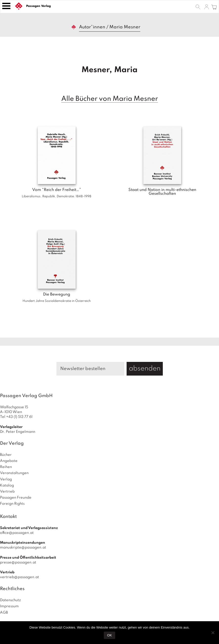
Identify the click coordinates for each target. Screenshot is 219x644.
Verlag (6, 479)
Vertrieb (7, 492)
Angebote (9, 461)
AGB (4, 613)
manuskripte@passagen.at (23, 548)
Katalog (7, 485)
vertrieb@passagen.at (19, 577)
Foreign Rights (12, 504)
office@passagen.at (17, 533)
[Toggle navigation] (6, 6)
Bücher (6, 455)
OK (109, 635)
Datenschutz (11, 600)
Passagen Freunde (16, 498)
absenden (145, 369)
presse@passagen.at (18, 562)
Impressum (9, 606)
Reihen (6, 467)
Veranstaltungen (14, 473)
